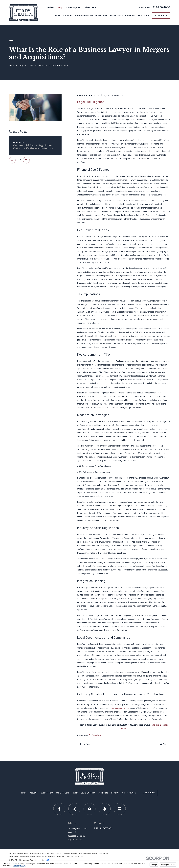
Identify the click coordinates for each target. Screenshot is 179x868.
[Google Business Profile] (120, 809)
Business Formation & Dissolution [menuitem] (91, 15)
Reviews (50, 7)
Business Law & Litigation (84, 793)
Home (24, 793)
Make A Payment (74, 7)
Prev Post (85, 744)
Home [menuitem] (57, 15)
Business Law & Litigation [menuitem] (122, 15)
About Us (34, 793)
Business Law (95, 735)
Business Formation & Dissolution (55, 793)
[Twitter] (74, 809)
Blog (60, 7)
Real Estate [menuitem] (143, 15)
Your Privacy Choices (40, 860)
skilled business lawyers (119, 708)
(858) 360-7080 (126, 725)
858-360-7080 (161, 7)
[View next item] (26, 160)
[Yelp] (105, 809)
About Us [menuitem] (68, 15)
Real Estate (103, 793)
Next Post (162, 744)
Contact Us (161, 15)
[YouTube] (89, 809)
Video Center (91, 7)
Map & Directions (75, 840)
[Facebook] (59, 809)
